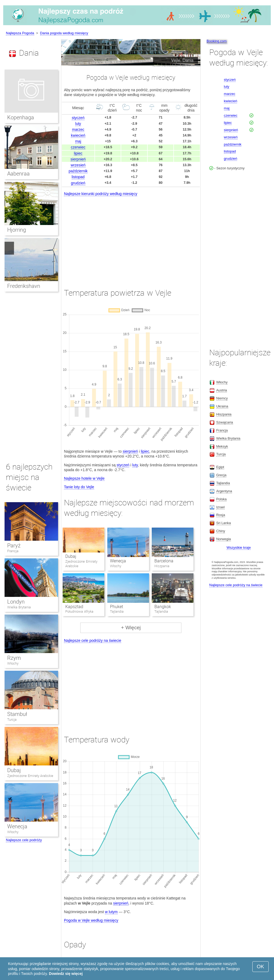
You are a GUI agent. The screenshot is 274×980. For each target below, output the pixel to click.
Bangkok (163, 607)
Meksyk (222, 446)
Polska (221, 499)
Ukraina (222, 406)
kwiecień (78, 135)
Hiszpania (224, 414)
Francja (13, 551)
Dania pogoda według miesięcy (64, 33)
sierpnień (78, 159)
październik (78, 171)
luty (78, 124)
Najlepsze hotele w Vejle (84, 478)
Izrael (220, 507)
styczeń (78, 118)
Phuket (117, 607)
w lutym (111, 912)
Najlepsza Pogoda (20, 33)
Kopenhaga (21, 117)
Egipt (220, 467)
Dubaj (71, 556)
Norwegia (224, 539)
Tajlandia (223, 483)
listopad (78, 177)
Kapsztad (74, 607)
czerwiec (78, 147)
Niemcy (222, 398)
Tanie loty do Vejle (79, 487)
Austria (222, 390)
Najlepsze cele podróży (24, 840)
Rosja (221, 515)
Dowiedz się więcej (66, 974)
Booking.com (217, 41)
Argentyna (224, 491)
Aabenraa (18, 174)
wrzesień (78, 165)
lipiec (78, 153)
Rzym (14, 658)
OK (260, 966)
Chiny (221, 531)
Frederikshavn (24, 286)
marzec (78, 129)
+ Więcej (131, 628)
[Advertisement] (131, 237)
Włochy (13, 663)
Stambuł (17, 714)
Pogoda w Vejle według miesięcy (91, 920)
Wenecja (118, 561)
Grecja (221, 475)
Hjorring (17, 230)
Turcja (12, 720)
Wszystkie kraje (239, 548)
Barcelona (164, 561)
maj (78, 141)
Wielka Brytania (19, 607)
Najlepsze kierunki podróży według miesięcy (101, 194)
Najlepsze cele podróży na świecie (93, 640)
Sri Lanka (224, 523)
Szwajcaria (225, 422)
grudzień (78, 183)
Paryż (14, 546)
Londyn (16, 602)
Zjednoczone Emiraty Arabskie (30, 776)
